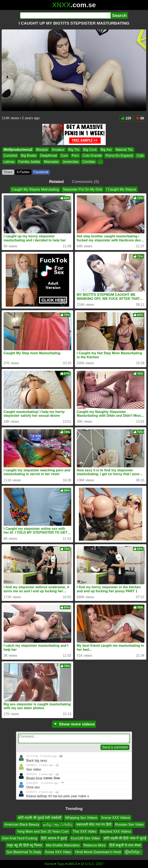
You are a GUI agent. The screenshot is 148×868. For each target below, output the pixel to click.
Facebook (41, 172)
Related (56, 182)
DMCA (72, 864)
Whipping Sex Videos (81, 818)
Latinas (9, 162)
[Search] (65, 15)
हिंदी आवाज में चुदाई (54, 838)
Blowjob (42, 150)
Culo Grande (92, 156)
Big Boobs (29, 156)
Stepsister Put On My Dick (83, 189)
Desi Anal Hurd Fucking (20, 838)
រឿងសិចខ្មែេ (133, 852)
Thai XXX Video (84, 831)
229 (126, 118)
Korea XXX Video (58, 852)
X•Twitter (23, 172)
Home (49, 864)
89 (140, 118)
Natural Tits (124, 150)
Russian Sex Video (129, 824)
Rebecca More (95, 845)
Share (8, 172)
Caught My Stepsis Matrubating (35, 189)
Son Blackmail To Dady (24, 852)
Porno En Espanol (119, 156)
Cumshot (10, 156)
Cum (64, 156)
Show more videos (74, 724)
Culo (140, 156)
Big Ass (106, 150)
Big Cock (90, 150)
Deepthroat (49, 156)
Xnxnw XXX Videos (116, 818)
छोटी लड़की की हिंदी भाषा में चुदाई (125, 838)
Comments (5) (85, 182)
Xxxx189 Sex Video (85, 838)
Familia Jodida (29, 162)
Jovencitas (71, 162)
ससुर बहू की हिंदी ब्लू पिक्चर (25, 845)
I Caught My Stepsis (121, 189)
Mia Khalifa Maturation (63, 845)
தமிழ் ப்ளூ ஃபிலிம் (58, 824)
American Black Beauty (22, 824)
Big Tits (74, 150)
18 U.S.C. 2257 (92, 864)
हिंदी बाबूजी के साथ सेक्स (125, 845)
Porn (75, 156)
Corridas (89, 162)
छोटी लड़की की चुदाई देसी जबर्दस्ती (40, 818)
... (100, 162)
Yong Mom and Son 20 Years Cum (43, 831)
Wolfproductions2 (18, 150)
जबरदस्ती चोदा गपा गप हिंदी (94, 824)
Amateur (58, 150)
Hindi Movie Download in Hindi (98, 852)
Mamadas (51, 162)
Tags (61, 864)
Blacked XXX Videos (116, 831)
